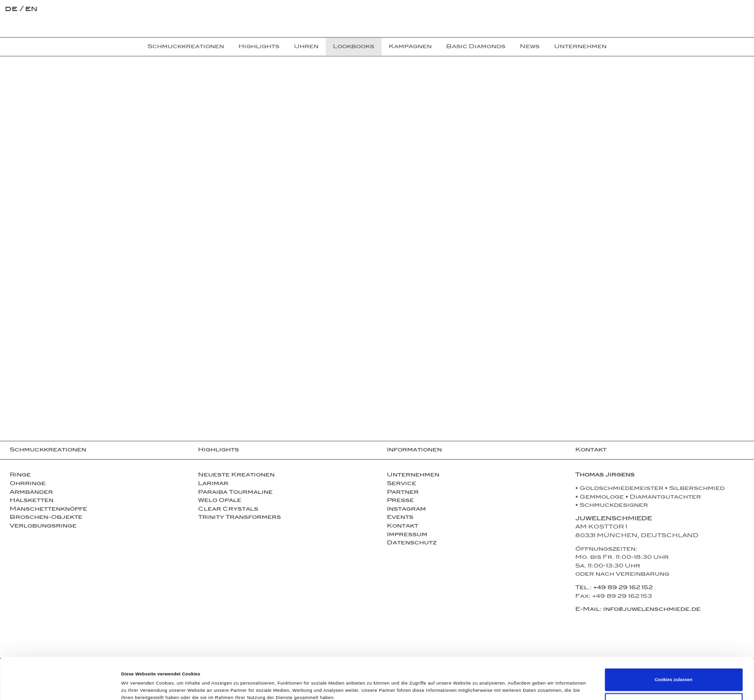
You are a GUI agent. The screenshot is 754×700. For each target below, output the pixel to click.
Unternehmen (413, 475)
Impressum (407, 535)
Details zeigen (405, 684)
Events (400, 518)
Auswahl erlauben (674, 665)
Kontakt (403, 527)
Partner (403, 493)
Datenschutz (412, 543)
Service (402, 484)
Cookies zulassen (674, 641)
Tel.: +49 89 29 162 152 (614, 588)
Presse (400, 501)
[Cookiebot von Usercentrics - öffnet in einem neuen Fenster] (62, 684)
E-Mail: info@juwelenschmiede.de (638, 610)
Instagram (406, 510)
